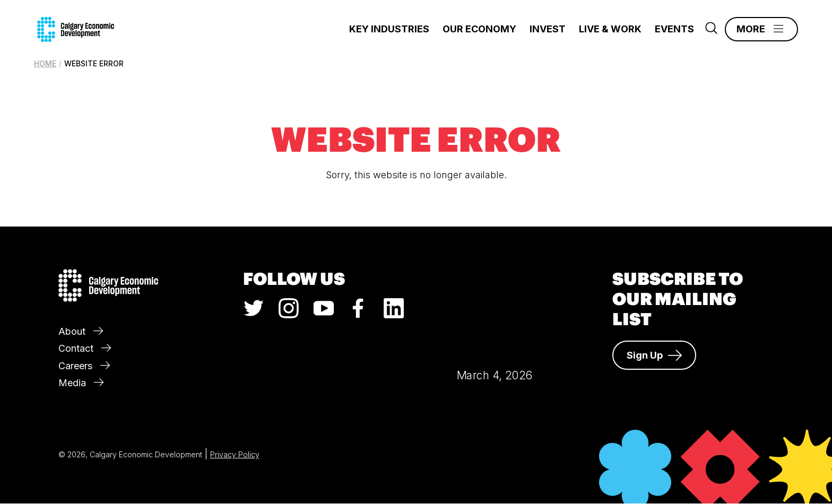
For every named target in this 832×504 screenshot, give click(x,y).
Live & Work (610, 29)
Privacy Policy (235, 454)
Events (674, 29)
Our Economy (479, 29)
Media (81, 383)
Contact (85, 348)
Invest (548, 29)
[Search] (711, 31)
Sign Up (654, 355)
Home (45, 63)
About (81, 331)
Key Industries (389, 29)
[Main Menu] (761, 29)
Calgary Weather (495, 305)
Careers (84, 366)
